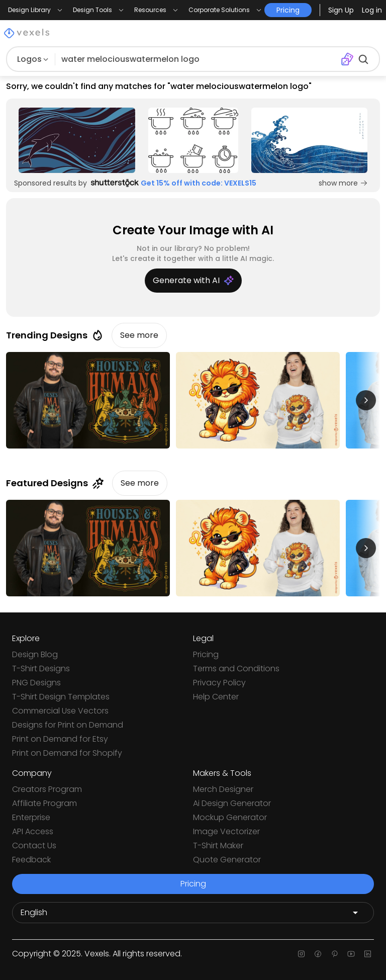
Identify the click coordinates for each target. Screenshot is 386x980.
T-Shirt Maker (218, 845)
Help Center (216, 697)
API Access (33, 831)
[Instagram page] (301, 954)
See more (139, 335)
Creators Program (47, 789)
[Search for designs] (198, 59)
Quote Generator (227, 860)
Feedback (31, 860)
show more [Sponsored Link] (343, 183)
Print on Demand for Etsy (60, 739)
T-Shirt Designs (41, 669)
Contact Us (34, 845)
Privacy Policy (219, 683)
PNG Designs (36, 683)
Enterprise (31, 817)
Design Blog (35, 654)
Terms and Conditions (236, 669)
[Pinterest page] (334, 954)
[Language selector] (193, 913)
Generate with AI (193, 280)
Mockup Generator (230, 817)
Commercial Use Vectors (60, 711)
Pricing (206, 654)
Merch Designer (223, 789)
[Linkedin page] (368, 954)
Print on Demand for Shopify (67, 753)
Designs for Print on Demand (68, 725)
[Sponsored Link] (77, 140)
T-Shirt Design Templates (61, 697)
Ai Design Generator (232, 803)
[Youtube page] (351, 954)
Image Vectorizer (226, 831)
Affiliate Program (44, 803)
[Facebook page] (318, 954)
